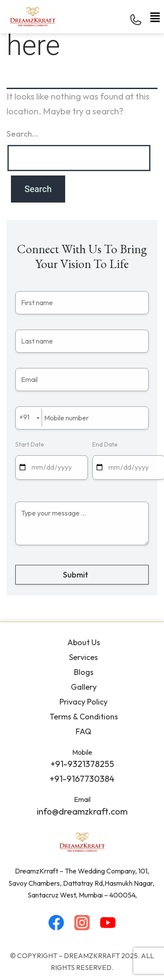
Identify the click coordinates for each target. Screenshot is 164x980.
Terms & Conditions (84, 717)
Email (82, 799)
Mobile (82, 752)
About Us (84, 642)
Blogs (84, 672)
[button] (155, 17)
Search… (22, 134)
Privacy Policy (84, 702)
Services (84, 657)
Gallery (84, 687)
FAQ (84, 731)
